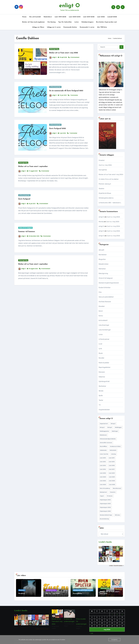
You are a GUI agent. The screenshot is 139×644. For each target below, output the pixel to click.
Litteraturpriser (55, 87)
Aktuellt (102, 250)
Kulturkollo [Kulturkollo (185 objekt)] (113, 450)
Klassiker (102, 306)
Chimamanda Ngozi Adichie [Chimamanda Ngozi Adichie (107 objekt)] (108, 439)
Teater (101, 400)
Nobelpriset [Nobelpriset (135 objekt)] (103, 492)
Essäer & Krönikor (105, 288)
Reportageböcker (105, 367)
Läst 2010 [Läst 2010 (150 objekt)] (103, 458)
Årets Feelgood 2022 (60, 131)
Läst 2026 (101, 17)
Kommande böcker (70, 27)
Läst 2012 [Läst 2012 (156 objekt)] (103, 462)
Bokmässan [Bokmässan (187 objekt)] (103, 435)
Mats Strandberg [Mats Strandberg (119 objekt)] (105, 488)
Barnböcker (103, 255)
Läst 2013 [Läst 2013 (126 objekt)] (112, 462)
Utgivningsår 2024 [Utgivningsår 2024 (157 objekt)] (105, 507)
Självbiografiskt (104, 381)
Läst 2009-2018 (75, 17)
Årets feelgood (26, 202)
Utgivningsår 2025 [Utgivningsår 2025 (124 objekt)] (105, 511)
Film (100, 292)
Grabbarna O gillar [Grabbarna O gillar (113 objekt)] (115, 446)
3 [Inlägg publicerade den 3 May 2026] (122, 612)
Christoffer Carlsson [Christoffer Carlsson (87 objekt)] (106, 443)
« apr (91, 631)
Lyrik (100, 349)
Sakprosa (102, 377)
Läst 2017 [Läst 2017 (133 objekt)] (112, 469)
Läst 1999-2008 (60, 17)
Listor (77, 22)
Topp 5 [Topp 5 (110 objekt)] (102, 496)
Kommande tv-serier (87, 27)
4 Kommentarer (75, 57)
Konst (101, 311)
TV (100, 405)
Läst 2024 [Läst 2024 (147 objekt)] (103, 485)
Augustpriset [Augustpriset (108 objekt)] (104, 424)
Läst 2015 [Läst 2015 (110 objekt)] (112, 465)
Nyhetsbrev (48, 17)
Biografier (102, 259)
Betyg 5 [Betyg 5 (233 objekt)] (110, 427)
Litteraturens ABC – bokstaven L (110, 203)
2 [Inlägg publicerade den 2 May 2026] (117, 612)
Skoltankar (102, 386)
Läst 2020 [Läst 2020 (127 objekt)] (103, 477)
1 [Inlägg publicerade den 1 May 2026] (112, 612)
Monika (101, 222)
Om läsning (51, 22)
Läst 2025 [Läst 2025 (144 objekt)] (112, 485)
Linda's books (105, 542)
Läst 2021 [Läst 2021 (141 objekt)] (112, 477)
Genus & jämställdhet (106, 297)
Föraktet (102, 160)
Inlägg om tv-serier (54, 27)
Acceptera (115, 640)
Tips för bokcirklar (65, 22)
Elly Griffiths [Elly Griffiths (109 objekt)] (103, 446)
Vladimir (102, 189)
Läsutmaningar (104, 325)
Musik (101, 353)
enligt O (69, 6)
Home (24, 17)
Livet (100, 344)
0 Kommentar (45, 174)
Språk (101, 396)
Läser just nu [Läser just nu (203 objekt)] (104, 454)
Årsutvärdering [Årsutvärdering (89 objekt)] (104, 519)
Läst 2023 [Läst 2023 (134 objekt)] (112, 481)
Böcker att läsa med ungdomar (33, 22)
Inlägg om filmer (38, 27)
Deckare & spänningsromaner (109, 283)
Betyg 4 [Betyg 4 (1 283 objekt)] (102, 427)
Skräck (101, 391)
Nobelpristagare (87, 22)
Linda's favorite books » (116, 566)
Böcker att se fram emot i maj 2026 (67, 53)
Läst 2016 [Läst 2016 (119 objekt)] (103, 469)
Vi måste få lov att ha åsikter (109, 179)
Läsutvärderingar (105, 330)
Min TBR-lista (102, 27)
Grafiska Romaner (105, 302)
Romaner (102, 372)
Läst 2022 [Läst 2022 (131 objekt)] (103, 481)
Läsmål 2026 (112, 17)
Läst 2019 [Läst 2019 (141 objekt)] (112, 473)
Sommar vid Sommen (29, 234)
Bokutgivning (54, 49)
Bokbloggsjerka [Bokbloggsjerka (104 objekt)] (104, 431)
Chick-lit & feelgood (25, 230)
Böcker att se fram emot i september (37, 169)
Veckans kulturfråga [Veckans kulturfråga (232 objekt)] (106, 515)
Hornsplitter (103, 170)
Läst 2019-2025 (89, 17)
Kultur (101, 316)
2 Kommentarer (43, 206)
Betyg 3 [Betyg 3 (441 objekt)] (113, 424)
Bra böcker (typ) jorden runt (106, 22)
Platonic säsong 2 (105, 184)
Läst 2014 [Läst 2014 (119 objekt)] (103, 465)
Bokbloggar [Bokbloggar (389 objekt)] (118, 427)
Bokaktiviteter (104, 264)
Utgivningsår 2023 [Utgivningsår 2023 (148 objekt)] (105, 504)
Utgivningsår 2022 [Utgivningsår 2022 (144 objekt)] (105, 500)
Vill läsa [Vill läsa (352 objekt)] (117, 515)
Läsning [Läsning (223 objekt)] (113, 454)
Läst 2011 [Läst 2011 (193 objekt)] (112, 458)
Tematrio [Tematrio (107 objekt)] (113, 492)
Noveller (102, 358)
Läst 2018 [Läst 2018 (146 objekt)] (103, 473)
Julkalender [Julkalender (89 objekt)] (103, 450)
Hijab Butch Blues (105, 193)
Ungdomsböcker (104, 410)
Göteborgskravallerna (106, 198)
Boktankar (102, 269)
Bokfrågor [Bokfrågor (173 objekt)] (115, 431)
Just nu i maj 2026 (105, 165)
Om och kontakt (35, 17)
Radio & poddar (104, 363)
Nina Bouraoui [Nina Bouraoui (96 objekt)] (117, 488)
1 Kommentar (74, 98)
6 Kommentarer (46, 271)
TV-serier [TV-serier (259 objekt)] (110, 496)
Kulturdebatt (103, 320)
